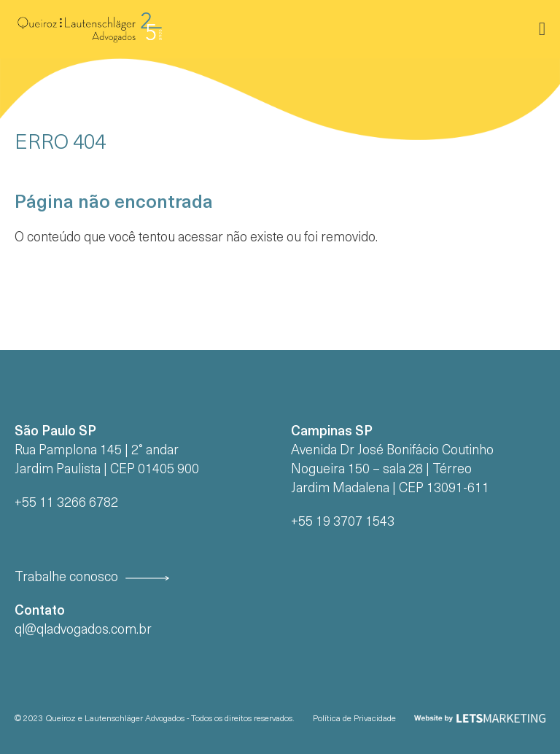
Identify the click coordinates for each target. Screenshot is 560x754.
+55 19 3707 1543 (343, 522)
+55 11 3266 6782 (66, 504)
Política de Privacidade (354, 719)
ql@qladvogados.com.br (83, 630)
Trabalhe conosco (66, 578)
